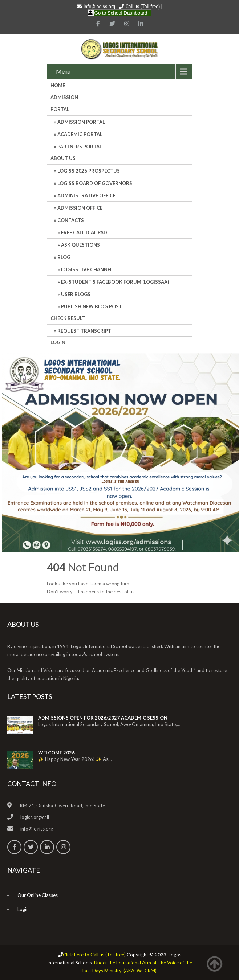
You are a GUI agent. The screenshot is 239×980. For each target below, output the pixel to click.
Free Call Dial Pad (84, 232)
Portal (60, 109)
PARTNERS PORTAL (80, 147)
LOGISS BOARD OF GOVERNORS (95, 183)
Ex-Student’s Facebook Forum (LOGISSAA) (115, 282)
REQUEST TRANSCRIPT (84, 331)
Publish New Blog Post (92, 306)
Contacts (71, 220)
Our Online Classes (38, 895)
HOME (58, 85)
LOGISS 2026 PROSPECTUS (89, 171)
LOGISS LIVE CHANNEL (87, 269)
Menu (63, 71)
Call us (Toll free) (143, 7)
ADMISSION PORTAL (81, 122)
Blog (64, 257)
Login (58, 342)
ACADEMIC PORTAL (80, 134)
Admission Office (80, 208)
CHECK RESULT (68, 318)
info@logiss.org (96, 7)
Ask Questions (80, 245)
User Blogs (76, 294)
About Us (63, 158)
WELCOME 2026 (56, 753)
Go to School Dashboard (121, 13)
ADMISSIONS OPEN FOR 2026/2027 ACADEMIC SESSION (103, 718)
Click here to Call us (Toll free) (94, 955)
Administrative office (86, 195)
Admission (64, 97)
